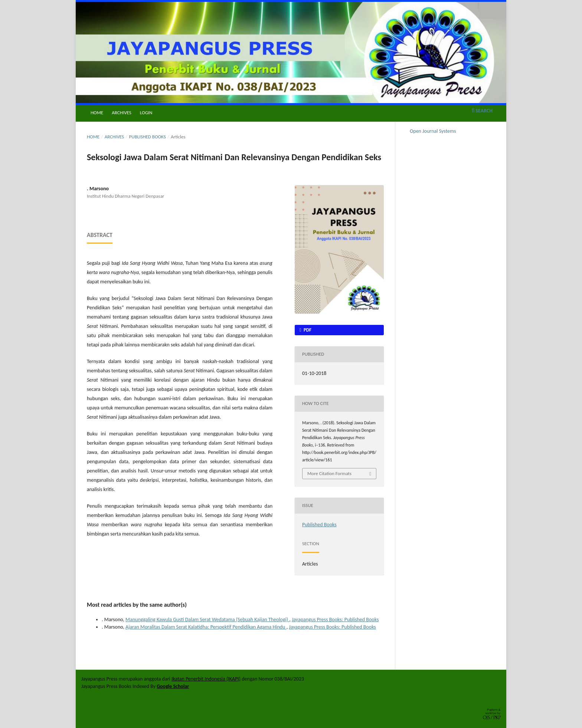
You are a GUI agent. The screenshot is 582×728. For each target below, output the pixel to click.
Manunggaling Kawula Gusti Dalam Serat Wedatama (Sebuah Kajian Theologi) (207, 620)
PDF (307, 330)
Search (482, 111)
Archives (121, 113)
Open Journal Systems (433, 131)
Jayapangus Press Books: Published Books (335, 620)
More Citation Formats (329, 473)
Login (146, 113)
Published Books (148, 137)
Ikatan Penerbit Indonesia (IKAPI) (206, 679)
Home (97, 113)
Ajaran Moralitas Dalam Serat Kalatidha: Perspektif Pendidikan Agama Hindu (206, 627)
